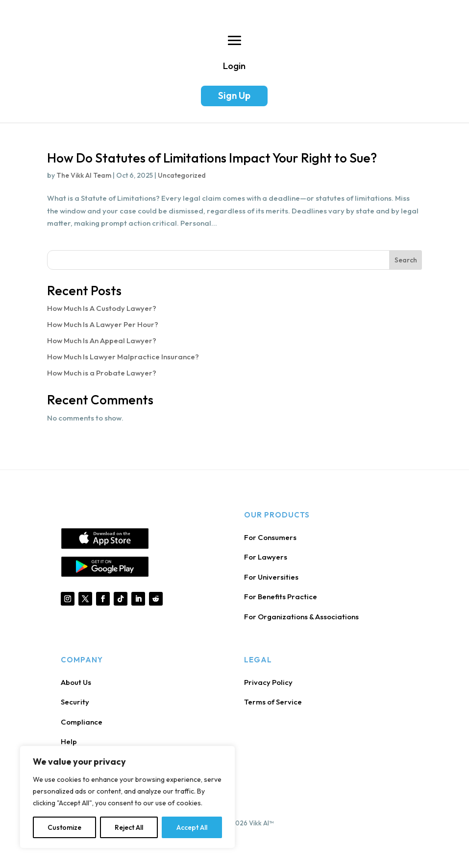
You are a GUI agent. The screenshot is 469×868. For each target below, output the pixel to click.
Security (75, 702)
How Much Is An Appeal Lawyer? (102, 340)
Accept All (192, 827)
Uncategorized (182, 175)
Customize (64, 827)
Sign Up (234, 95)
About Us (76, 682)
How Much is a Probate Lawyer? (102, 373)
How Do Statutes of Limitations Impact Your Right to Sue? (212, 158)
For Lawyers (266, 557)
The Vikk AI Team (84, 175)
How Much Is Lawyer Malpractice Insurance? (123, 357)
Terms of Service (273, 702)
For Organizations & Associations (301, 617)
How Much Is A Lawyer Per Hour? (103, 324)
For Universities (271, 577)
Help (69, 741)
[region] (127, 797)
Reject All (129, 827)
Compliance (82, 722)
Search (406, 260)
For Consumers (270, 537)
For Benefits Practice (281, 597)
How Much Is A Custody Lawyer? (102, 308)
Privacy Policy (268, 682)
